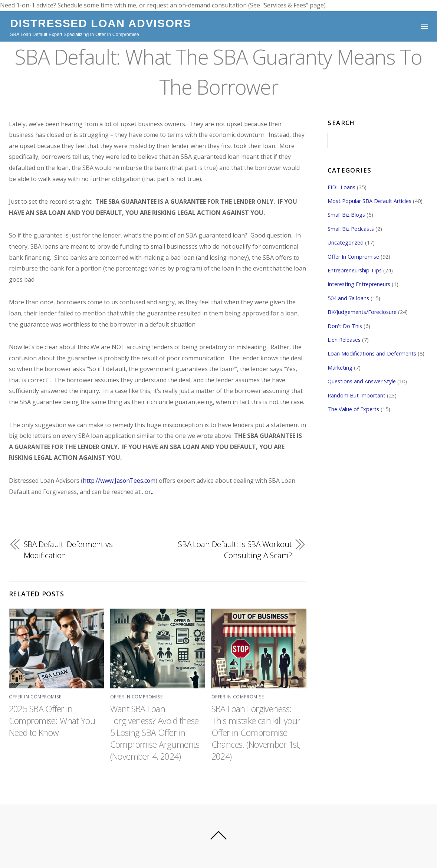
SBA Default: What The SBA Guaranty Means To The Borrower (218, 71)
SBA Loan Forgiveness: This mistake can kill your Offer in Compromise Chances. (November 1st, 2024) (257, 732)
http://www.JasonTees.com (120, 481)
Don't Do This (345, 326)
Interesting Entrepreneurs (359, 284)
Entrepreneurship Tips (355, 270)
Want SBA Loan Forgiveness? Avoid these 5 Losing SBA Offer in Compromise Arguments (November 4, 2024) (156, 732)
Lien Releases (344, 340)
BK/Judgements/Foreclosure (362, 312)
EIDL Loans (341, 187)
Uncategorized (346, 243)
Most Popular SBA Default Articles (369, 201)
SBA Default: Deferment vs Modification (68, 550)
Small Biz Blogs (346, 215)
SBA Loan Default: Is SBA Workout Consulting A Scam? (235, 550)
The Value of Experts (353, 409)
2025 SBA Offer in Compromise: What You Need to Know (53, 720)
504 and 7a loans (348, 298)
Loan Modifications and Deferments (372, 354)
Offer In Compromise (35, 697)
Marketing (340, 368)
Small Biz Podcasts (351, 229)
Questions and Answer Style (362, 381)
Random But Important (356, 395)
